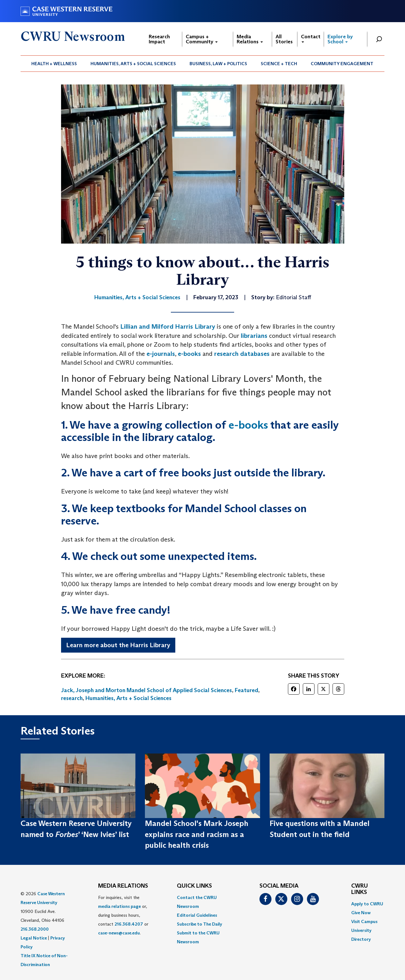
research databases (242, 354)
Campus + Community (202, 39)
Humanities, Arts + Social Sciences (133, 64)
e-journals (161, 354)
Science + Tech (279, 64)
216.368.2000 (35, 929)
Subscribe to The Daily (199, 924)
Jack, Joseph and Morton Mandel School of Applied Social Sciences (146, 690)
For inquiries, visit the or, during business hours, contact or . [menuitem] (123, 915)
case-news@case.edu (119, 933)
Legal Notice (34, 938)
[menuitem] (54, 64)
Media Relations (250, 39)
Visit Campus (364, 921)
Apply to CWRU (367, 904)
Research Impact (159, 39)
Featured (246, 690)
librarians (254, 336)
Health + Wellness (54, 64)
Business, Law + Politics (218, 64)
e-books (189, 354)
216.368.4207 (129, 924)
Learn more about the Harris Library (118, 645)
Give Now (361, 913)
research (72, 698)
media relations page (119, 906)
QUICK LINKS (194, 886)
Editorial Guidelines (197, 915)
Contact (311, 38)
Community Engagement (342, 64)
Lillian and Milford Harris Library (168, 326)
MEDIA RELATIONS (123, 886)
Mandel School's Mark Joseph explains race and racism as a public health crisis (197, 834)
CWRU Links (360, 889)
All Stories (284, 39)
